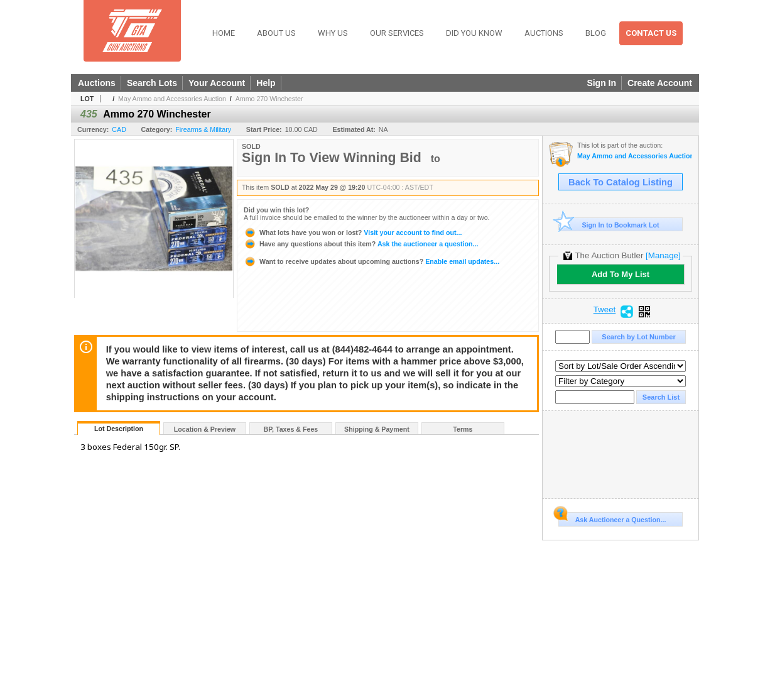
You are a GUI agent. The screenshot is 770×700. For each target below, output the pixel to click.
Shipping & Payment (377, 429)
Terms (463, 429)
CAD (119, 129)
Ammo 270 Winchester (269, 99)
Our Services (397, 33)
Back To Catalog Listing (621, 182)
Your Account (217, 83)
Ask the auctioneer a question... (361, 244)
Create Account (660, 83)
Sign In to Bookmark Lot (609, 225)
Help (266, 83)
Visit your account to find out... (353, 232)
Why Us (333, 33)
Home (224, 33)
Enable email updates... (371, 261)
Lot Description (119, 429)
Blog (596, 33)
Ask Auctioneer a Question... (612, 518)
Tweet (605, 310)
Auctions (544, 33)
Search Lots (152, 83)
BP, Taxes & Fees (291, 429)
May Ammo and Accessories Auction (172, 99)
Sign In (601, 83)
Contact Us (651, 33)
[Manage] (663, 255)
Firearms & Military (203, 129)
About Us (276, 33)
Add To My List (621, 274)
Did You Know (474, 33)
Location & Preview (205, 429)
